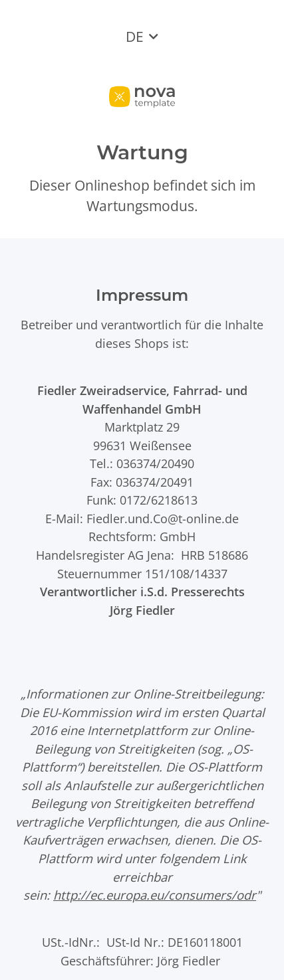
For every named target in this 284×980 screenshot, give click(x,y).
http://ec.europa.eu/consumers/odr (155, 895)
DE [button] (135, 37)
